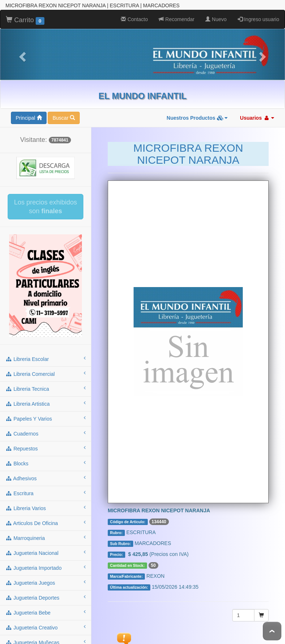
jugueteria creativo (45, 627)
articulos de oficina (45, 522)
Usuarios (257, 118)
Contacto (134, 19)
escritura (45, 493)
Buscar (64, 118)
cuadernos (45, 433)
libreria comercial (45, 373)
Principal (29, 118)
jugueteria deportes (45, 597)
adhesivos (45, 478)
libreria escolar (45, 358)
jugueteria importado (45, 567)
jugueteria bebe (45, 612)
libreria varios (45, 508)
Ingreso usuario (258, 19)
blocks (45, 463)
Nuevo (216, 19)
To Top (272, 631)
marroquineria (45, 537)
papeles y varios (45, 418)
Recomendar (177, 19)
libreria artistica (45, 403)
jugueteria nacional (45, 552)
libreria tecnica (45, 388)
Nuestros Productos (197, 118)
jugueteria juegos (45, 582)
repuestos (45, 448)
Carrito (25, 20)
